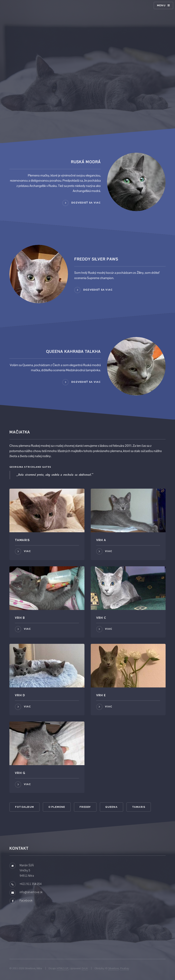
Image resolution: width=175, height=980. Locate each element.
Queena (111, 807)
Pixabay (125, 968)
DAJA (85, 968)
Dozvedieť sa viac (86, 203)
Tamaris (139, 807)
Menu (161, 5)
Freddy (85, 807)
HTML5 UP (63, 968)
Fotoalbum (25, 807)
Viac (27, 551)
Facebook (26, 900)
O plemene (57, 807)
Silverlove (113, 968)
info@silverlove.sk (31, 892)
